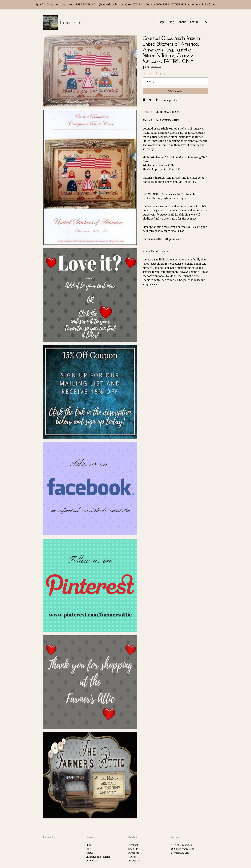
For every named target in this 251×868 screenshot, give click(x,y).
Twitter (132, 857)
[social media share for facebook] (144, 100)
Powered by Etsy (180, 853)
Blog (171, 22)
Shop (161, 22)
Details (148, 112)
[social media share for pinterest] (157, 100)
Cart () (195, 22)
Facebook (133, 845)
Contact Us (92, 861)
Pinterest (134, 853)
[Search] (207, 22)
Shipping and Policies (98, 857)
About (182, 22)
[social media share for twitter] (151, 100)
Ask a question (170, 100)
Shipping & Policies (167, 112)
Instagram (134, 861)
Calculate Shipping (154, 73)
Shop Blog (134, 849)
